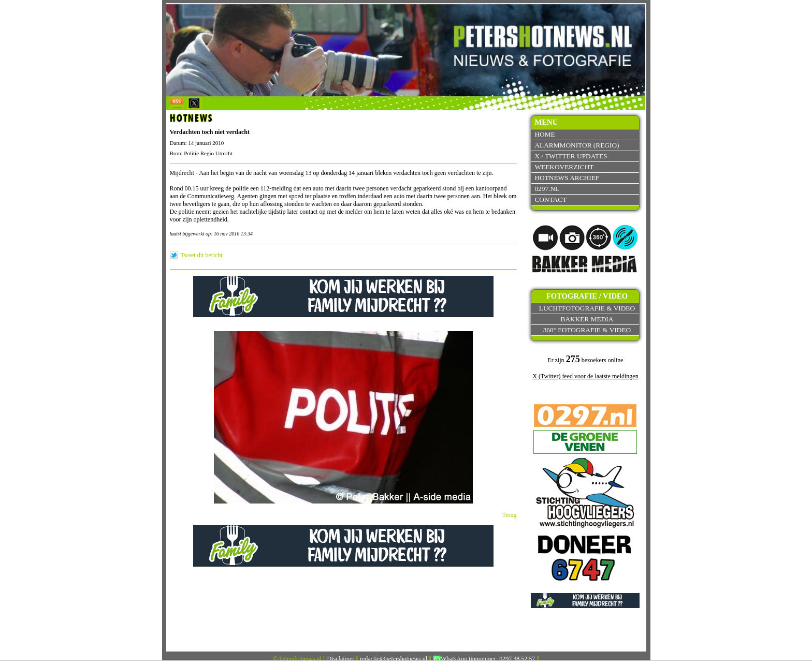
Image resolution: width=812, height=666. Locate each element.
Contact (550, 199)
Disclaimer (341, 659)
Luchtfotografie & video (587, 308)
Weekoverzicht (564, 167)
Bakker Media (587, 319)
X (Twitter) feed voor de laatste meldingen (585, 376)
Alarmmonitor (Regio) (577, 145)
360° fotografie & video (587, 330)
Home (545, 134)
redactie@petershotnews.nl (394, 659)
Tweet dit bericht (202, 255)
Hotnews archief (567, 178)
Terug (510, 515)
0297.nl (547, 189)
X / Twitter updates (571, 156)
